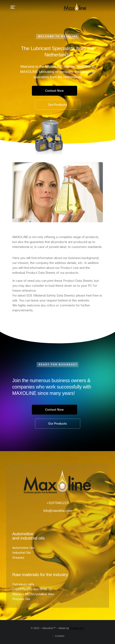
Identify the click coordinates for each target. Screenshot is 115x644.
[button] (13, 7)
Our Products (57, 105)
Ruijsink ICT (77, 628)
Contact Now (54, 91)
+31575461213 (57, 503)
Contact (60, 636)
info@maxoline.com (57, 511)
